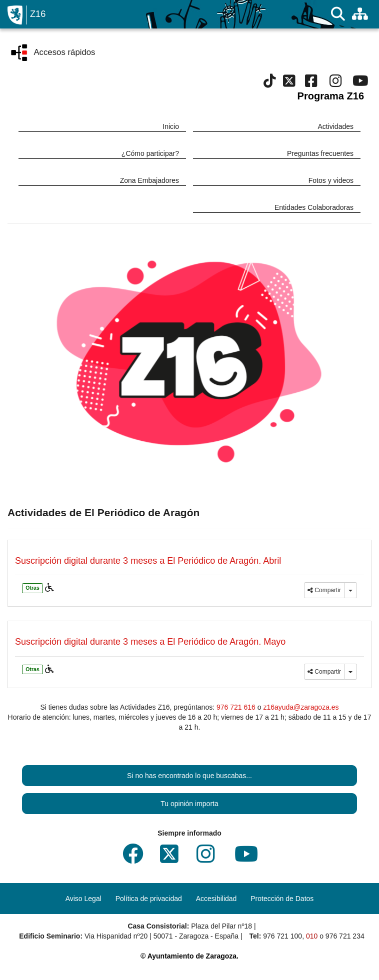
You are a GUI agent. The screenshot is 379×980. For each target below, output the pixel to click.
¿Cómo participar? (150, 153)
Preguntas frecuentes (320, 153)
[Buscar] (338, 14)
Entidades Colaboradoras (314, 207)
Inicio (171, 126)
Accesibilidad (216, 899)
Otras (32, 588)
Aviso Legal (83, 899)
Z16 (38, 14)
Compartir (324, 590)
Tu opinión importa (189, 804)
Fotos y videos (331, 180)
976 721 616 (236, 707)
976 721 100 (282, 936)
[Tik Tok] (270, 83)
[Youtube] (360, 83)
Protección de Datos (282, 899)
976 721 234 (345, 936)
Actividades (335, 126)
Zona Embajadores (149, 180)
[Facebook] (311, 83)
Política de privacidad (149, 899)
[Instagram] (336, 83)
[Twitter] (289, 83)
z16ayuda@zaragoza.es (301, 707)
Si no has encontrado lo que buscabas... (189, 776)
